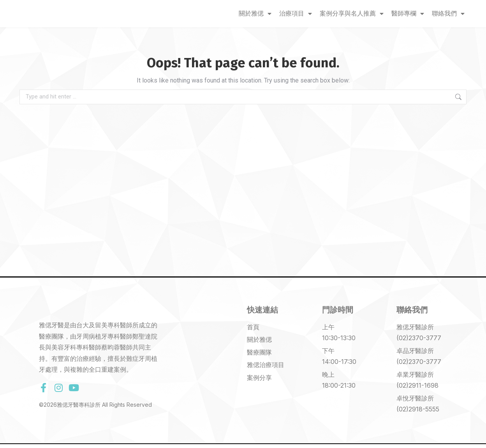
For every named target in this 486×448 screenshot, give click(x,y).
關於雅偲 (255, 14)
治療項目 (296, 14)
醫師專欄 (408, 14)
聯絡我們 (448, 14)
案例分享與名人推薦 (352, 14)
